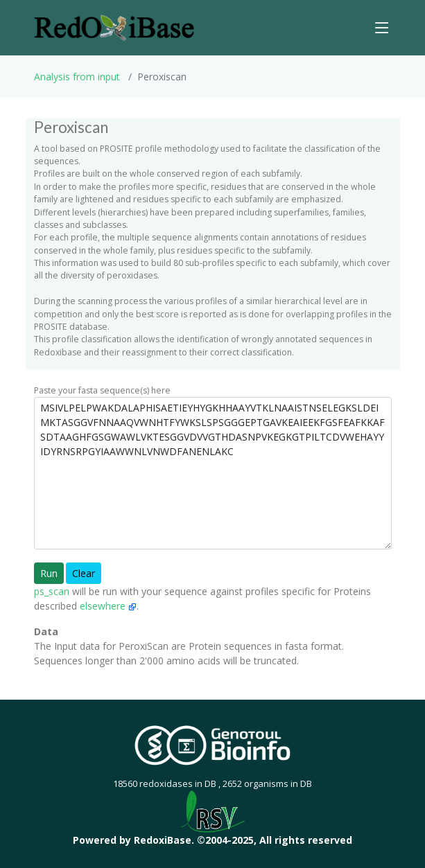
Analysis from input (77, 77)
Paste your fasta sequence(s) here (102, 390)
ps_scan (52, 591)
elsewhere (108, 606)
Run (49, 573)
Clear (84, 573)
